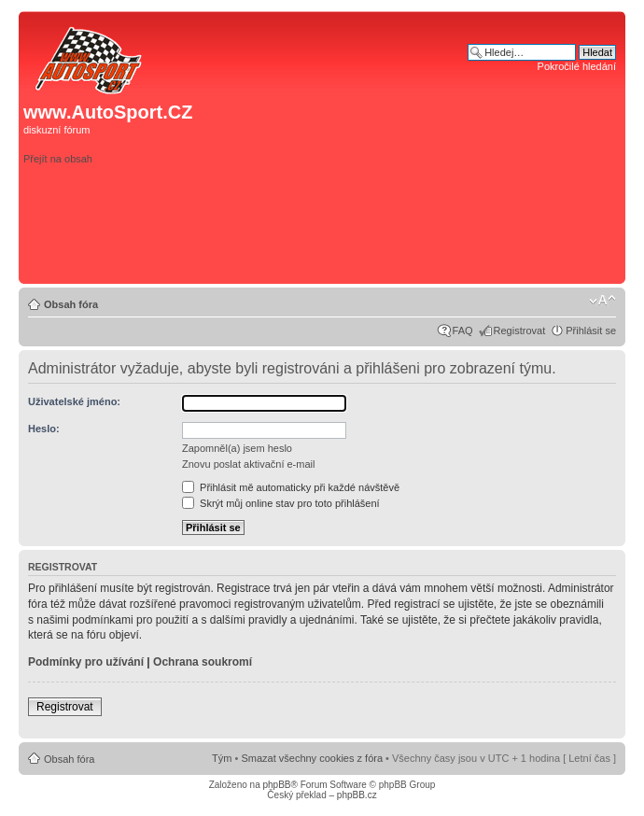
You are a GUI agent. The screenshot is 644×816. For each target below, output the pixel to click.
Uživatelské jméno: (74, 401)
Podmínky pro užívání (86, 662)
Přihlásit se (591, 331)
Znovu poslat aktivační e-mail (248, 464)
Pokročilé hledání (577, 66)
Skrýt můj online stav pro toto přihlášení (281, 503)
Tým (222, 758)
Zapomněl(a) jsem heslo (237, 448)
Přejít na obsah (58, 159)
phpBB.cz (357, 795)
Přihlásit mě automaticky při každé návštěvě (291, 487)
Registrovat (520, 331)
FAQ (463, 331)
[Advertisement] (468, 184)
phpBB (276, 785)
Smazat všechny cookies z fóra (312, 758)
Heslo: (44, 429)
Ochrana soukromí (203, 662)
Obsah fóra (71, 304)
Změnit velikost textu (602, 301)
